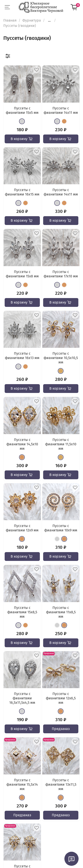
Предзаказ (61, 729)
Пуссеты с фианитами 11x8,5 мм (61, 612)
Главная (10, 20)
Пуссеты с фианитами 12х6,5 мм (61, 698)
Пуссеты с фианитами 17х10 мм (61, 274)
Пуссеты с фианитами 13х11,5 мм (61, 784)
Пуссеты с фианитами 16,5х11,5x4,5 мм (22, 698)
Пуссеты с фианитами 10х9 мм (61, 528)
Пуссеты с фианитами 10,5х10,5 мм (61, 358)
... (49, 20)
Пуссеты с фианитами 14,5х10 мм (22, 444)
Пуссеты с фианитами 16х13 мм (22, 356)
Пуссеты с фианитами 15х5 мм (22, 110)
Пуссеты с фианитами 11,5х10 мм (61, 444)
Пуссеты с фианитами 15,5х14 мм (22, 784)
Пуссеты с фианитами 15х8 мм (22, 274)
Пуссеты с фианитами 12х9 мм (22, 528)
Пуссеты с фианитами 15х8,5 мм (22, 612)
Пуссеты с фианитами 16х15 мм (22, 192)
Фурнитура (32, 20)
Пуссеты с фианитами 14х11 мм (61, 110)
